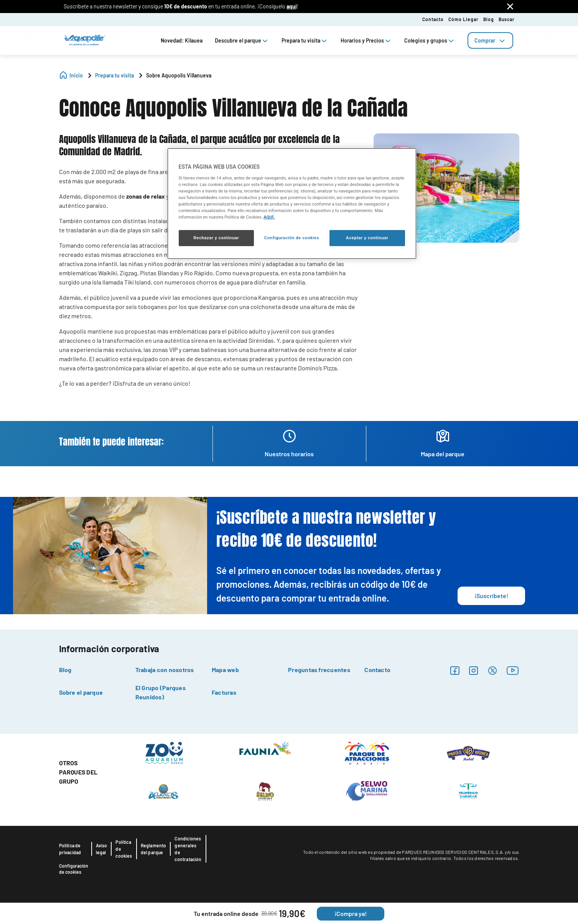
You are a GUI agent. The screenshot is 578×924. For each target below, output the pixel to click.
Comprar (490, 40)
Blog (489, 19)
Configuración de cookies (74, 869)
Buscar (507, 19)
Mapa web (225, 670)
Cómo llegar (464, 19)
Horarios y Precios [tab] (366, 40)
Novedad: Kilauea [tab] (182, 40)
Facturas (224, 692)
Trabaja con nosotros (165, 670)
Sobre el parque (81, 692)
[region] (292, 204)
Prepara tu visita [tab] (305, 40)
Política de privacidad (70, 849)
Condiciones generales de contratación (188, 849)
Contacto (433, 19)
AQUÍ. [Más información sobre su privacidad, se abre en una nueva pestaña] (269, 217)
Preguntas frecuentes (319, 670)
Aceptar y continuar (367, 238)
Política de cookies (124, 849)
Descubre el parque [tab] (242, 40)
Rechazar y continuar (216, 238)
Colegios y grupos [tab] (430, 40)
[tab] (490, 40)
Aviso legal (102, 849)
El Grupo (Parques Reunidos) (161, 692)
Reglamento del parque (154, 849)
